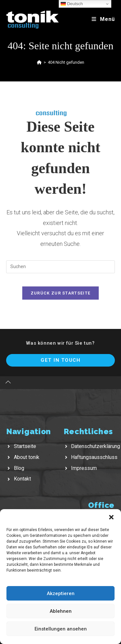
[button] (111, 517)
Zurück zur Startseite (60, 293)
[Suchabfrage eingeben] (61, 267)
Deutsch (72, 4)
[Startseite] (39, 62)
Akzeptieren (61, 593)
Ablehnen (61, 611)
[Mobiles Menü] (103, 19)
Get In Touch (60, 360)
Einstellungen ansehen (61, 629)
